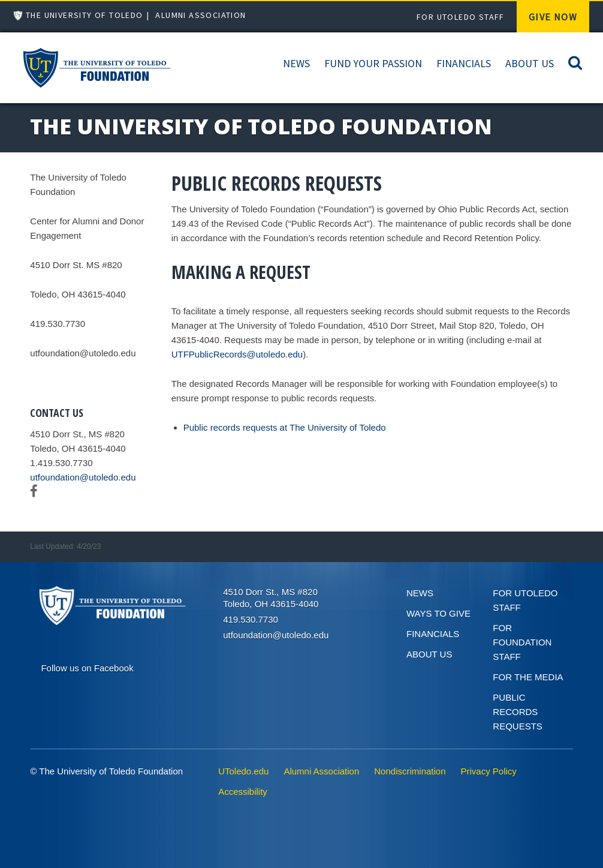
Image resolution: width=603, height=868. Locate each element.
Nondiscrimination (410, 771)
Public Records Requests (518, 712)
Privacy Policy (489, 771)
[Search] (575, 62)
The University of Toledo (85, 15)
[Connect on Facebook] (87, 667)
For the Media (528, 677)
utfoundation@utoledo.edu (83, 477)
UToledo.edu (243, 771)
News (296, 63)
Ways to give (438, 613)
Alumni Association (201, 15)
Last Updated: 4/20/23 (65, 546)
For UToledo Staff (461, 17)
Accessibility (243, 792)
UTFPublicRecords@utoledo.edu (237, 354)
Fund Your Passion (373, 63)
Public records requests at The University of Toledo (285, 427)
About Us (530, 63)
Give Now (553, 17)
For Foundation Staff (522, 642)
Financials (464, 63)
